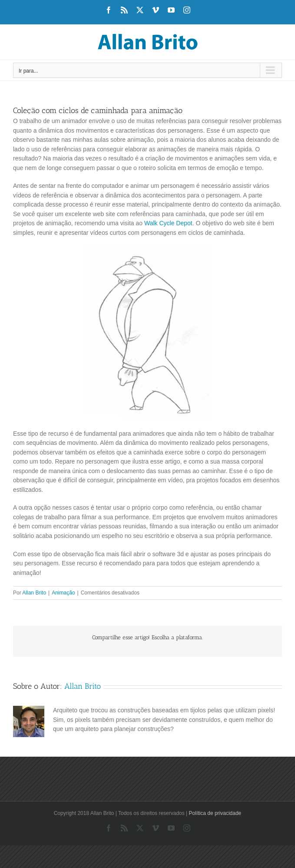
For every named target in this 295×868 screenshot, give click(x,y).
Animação (63, 593)
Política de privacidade (215, 813)
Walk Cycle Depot (168, 223)
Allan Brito (34, 593)
